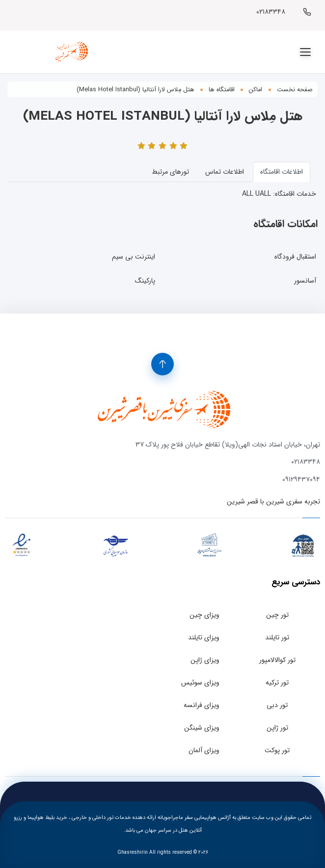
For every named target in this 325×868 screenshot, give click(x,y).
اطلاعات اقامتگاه (282, 172)
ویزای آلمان (204, 750)
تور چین (277, 615)
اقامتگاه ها (222, 90)
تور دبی (277, 705)
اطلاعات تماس (225, 172)
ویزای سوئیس (200, 683)
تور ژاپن (277, 728)
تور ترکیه (277, 683)
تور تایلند (277, 637)
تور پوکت (277, 750)
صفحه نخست (295, 90)
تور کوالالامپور (277, 660)
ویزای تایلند (204, 637)
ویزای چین (204, 615)
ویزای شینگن (202, 728)
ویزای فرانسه (202, 705)
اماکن (256, 90)
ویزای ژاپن (205, 660)
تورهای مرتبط (170, 172)
